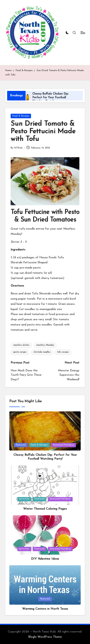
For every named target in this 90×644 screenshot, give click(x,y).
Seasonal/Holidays (64, 445)
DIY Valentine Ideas (45, 559)
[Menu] (83, 33)
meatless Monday (45, 345)
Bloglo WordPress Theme (45, 637)
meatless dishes (21, 345)
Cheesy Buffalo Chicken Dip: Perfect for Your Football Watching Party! (51, 97)
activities (24, 499)
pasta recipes (20, 352)
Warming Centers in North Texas (45, 609)
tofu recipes (63, 352)
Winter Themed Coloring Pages (45, 509)
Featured (21, 445)
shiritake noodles (42, 352)
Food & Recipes (21, 116)
